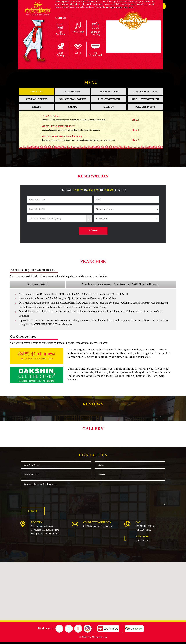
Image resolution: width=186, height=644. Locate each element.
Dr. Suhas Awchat (115, 10)
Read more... (130, 10)
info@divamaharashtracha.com (98, 528)
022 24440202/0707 (145, 528)
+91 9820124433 (143, 532)
